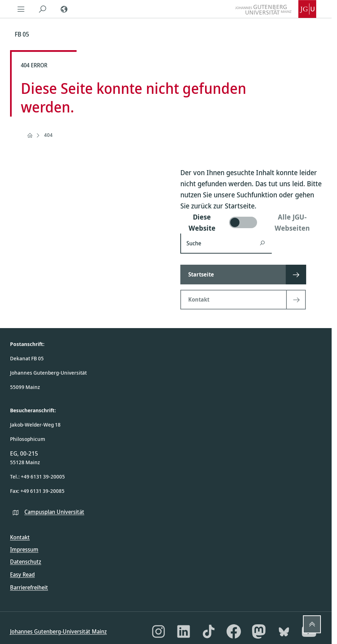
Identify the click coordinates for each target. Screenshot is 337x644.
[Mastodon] (259, 631)
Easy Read (22, 575)
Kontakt (20, 537)
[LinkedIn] (184, 631)
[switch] (251, 222)
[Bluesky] (284, 631)
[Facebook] (234, 631)
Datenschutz (26, 562)
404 (48, 135)
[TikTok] (209, 631)
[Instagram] (158, 631)
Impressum (24, 549)
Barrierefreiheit (29, 587)
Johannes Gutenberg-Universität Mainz (58, 631)
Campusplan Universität (54, 512)
